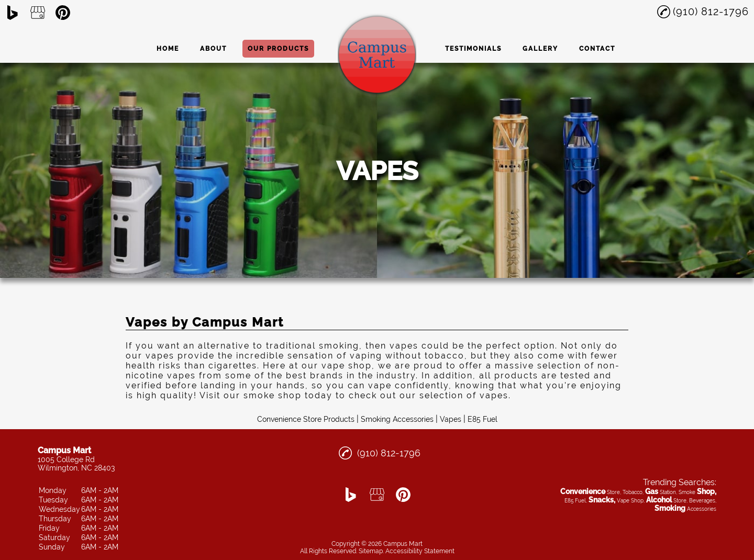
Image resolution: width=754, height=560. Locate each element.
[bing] (13, 13)
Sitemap (371, 551)
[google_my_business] (38, 13)
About (213, 49)
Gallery (540, 49)
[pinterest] (63, 13)
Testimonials (473, 49)
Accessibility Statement (420, 551)
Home (168, 49)
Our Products (278, 49)
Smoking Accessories (397, 419)
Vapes (451, 419)
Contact (597, 49)
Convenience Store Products (306, 419)
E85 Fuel (483, 419)
